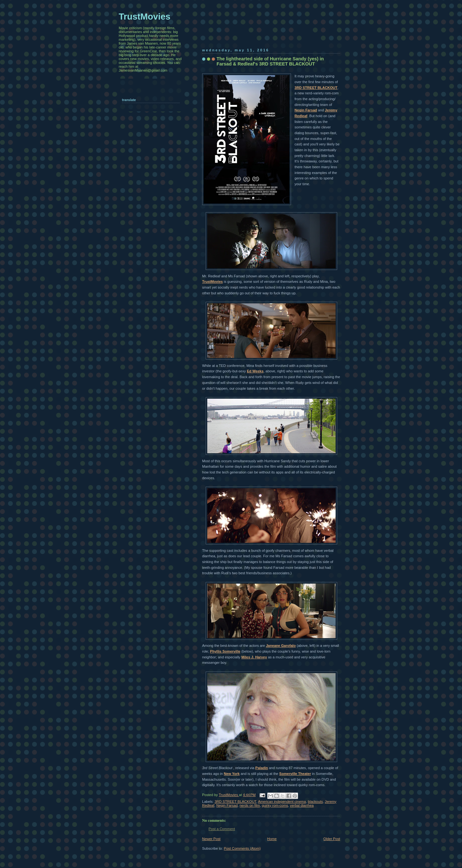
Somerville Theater (295, 774)
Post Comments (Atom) (242, 848)
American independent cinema (282, 802)
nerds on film (250, 805)
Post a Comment (222, 829)
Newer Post (211, 839)
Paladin (262, 768)
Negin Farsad (306, 110)
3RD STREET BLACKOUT (316, 88)
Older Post (332, 839)
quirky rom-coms (275, 805)
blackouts (316, 802)
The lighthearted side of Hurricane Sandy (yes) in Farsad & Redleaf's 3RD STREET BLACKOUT (270, 61)
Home (272, 839)
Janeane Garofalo (281, 646)
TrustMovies (212, 282)
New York (232, 774)
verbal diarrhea (302, 805)
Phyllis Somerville (225, 651)
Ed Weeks (255, 371)
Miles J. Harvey (254, 657)
